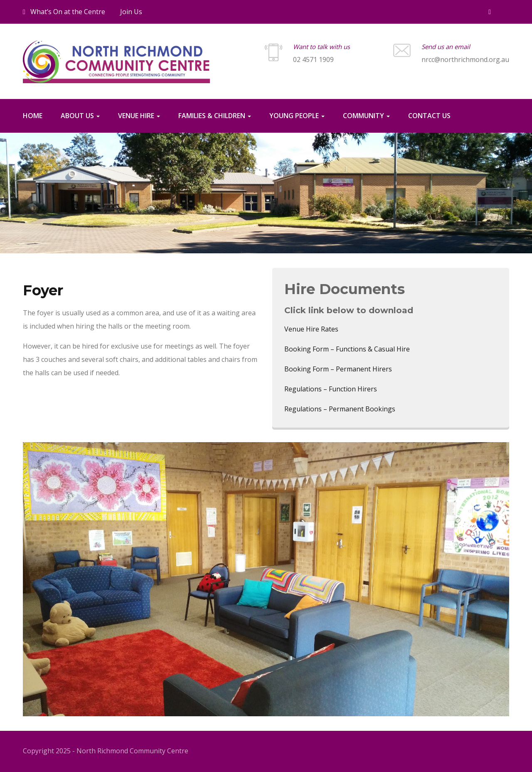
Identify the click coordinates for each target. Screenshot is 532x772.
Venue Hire (139, 116)
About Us (80, 116)
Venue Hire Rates (311, 329)
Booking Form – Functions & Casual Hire (347, 349)
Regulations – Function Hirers (331, 389)
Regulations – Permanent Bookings (340, 409)
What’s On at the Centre (64, 12)
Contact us (429, 116)
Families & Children (215, 116)
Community (366, 116)
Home (33, 116)
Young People (297, 116)
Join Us (131, 12)
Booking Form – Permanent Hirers (338, 369)
